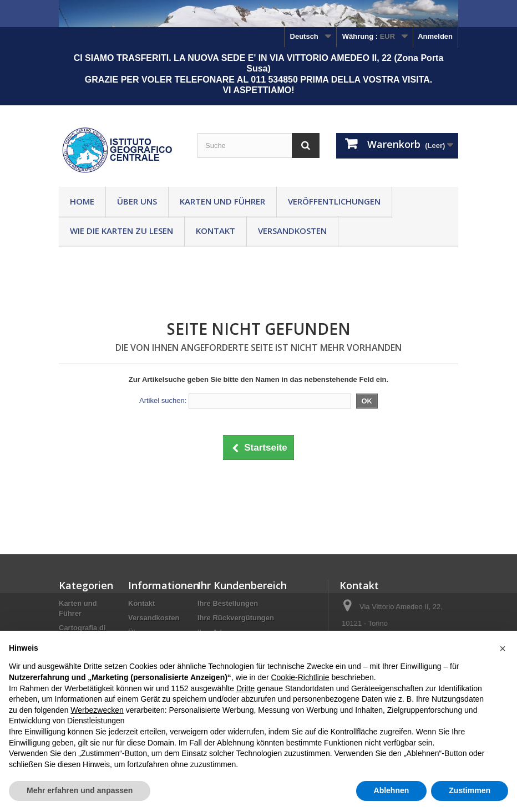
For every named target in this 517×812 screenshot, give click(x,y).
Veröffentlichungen (334, 201)
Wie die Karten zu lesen (121, 231)
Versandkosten (292, 231)
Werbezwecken (97, 710)
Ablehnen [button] (392, 790)
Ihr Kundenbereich (242, 585)
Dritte (245, 688)
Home (82, 201)
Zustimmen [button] (470, 790)
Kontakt (216, 231)
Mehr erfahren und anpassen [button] (80, 790)
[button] (503, 648)
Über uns (137, 201)
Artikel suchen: (163, 400)
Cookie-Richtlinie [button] (300, 677)
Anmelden (435, 36)
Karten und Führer (222, 201)
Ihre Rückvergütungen (236, 618)
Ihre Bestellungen (228, 603)
